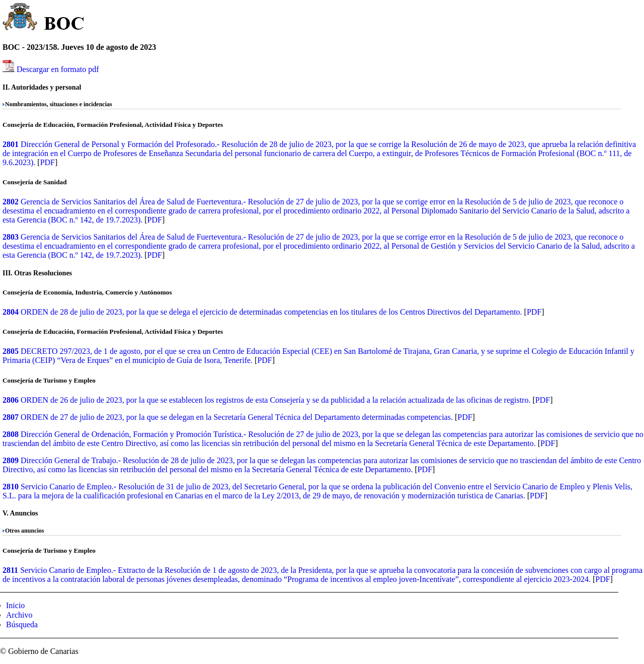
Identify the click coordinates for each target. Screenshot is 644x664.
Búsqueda (22, 624)
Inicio (15, 605)
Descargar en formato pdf (58, 69)
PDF (48, 162)
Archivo (19, 615)
